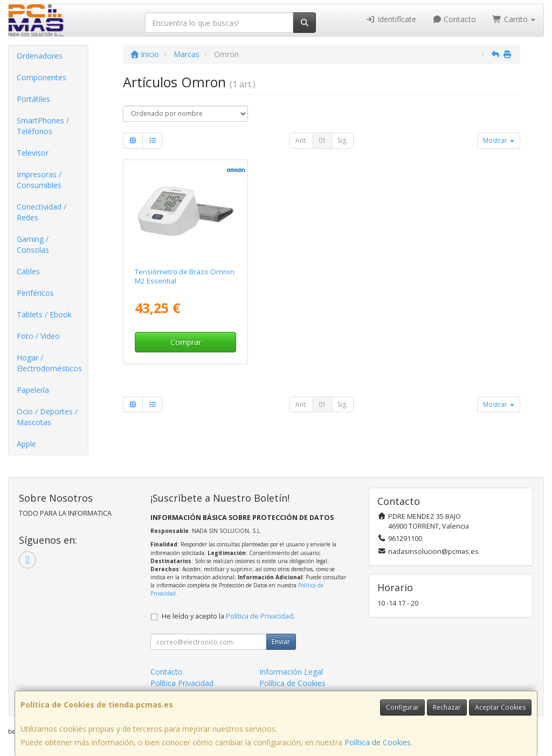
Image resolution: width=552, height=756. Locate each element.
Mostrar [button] (499, 140)
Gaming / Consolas (33, 244)
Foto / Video (38, 336)
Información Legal (291, 672)
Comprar (186, 342)
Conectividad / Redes (42, 212)
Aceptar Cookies (500, 707)
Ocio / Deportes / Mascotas (47, 417)
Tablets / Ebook (44, 314)
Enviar (281, 641)
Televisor (33, 153)
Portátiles (33, 99)
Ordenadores (40, 56)
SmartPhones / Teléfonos (43, 126)
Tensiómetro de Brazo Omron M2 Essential (185, 276)
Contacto (454, 19)
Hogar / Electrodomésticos (49, 363)
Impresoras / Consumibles (39, 180)
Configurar (402, 707)
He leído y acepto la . (228, 616)
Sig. (343, 140)
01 (322, 140)
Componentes (42, 77)
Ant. (301, 140)
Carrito (514, 19)
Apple (26, 444)
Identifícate (391, 19)
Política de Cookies (378, 742)
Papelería (33, 390)
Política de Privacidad (260, 616)
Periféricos (35, 293)
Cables (28, 271)
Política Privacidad (182, 683)
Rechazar (447, 707)
